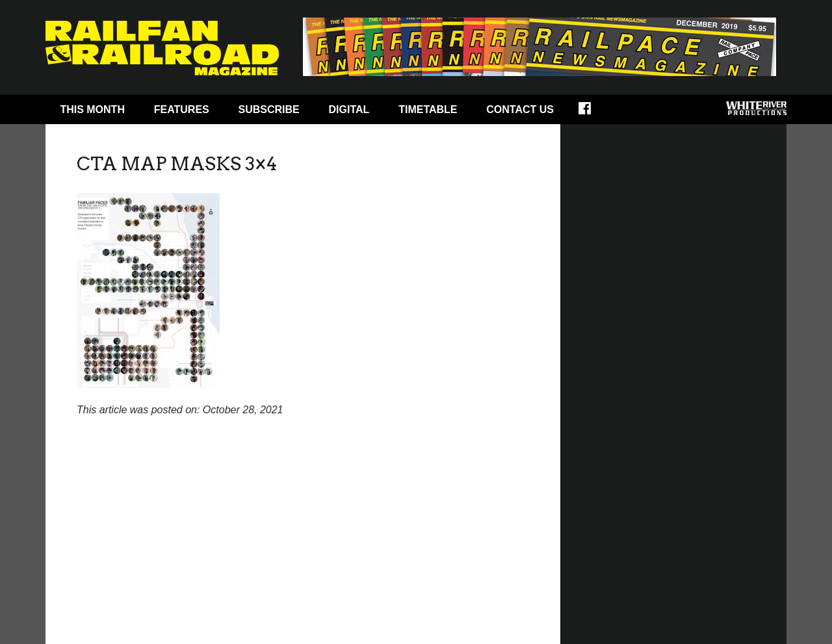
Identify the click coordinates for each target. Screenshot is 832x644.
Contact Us (520, 109)
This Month (92, 109)
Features (182, 109)
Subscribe (269, 109)
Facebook (593, 112)
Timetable (428, 109)
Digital (349, 109)
